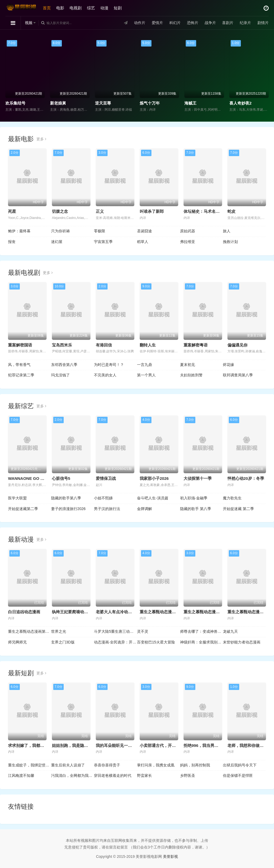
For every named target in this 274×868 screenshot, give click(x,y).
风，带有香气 (19, 365)
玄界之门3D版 (63, 642)
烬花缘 (229, 365)
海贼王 (190, 103)
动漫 (104, 8)
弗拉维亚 (188, 242)
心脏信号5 (61, 478)
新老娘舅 (58, 103)
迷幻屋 (57, 242)
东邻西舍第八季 (64, 365)
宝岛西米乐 (62, 345)
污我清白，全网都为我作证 (73, 776)
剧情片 (263, 23)
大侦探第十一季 (198, 478)
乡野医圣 (188, 776)
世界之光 (59, 631)
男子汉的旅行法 (107, 509)
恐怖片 (192, 23)
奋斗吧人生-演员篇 (153, 498)
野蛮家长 (144, 776)
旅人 (227, 231)
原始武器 (188, 231)
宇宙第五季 (103, 242)
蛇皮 (231, 211)
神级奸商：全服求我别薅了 (202, 642)
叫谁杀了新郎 (152, 211)
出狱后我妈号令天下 (240, 765)
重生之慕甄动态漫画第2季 (30, 631)
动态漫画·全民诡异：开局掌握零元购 (115, 642)
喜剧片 (228, 23)
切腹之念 (60, 211)
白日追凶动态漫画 (24, 612)
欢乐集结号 (15, 103)
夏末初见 (188, 365)
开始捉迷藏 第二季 (238, 509)
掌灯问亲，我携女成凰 (156, 765)
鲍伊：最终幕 (19, 231)
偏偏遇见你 (237, 345)
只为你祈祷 (60, 231)
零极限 (100, 231)
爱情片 (157, 23)
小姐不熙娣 (103, 498)
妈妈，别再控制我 (195, 765)
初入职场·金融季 (194, 498)
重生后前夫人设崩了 (68, 765)
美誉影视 (170, 857)
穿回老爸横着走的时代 (113, 776)
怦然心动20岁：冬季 (246, 478)
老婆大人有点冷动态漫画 (118, 612)
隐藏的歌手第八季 (66, 498)
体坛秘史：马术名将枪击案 (208, 211)
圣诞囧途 (144, 231)
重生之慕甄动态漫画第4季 (207, 612)
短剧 (118, 8)
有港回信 (104, 345)
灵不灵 (143, 631)
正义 (100, 211)
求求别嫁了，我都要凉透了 (32, 745)
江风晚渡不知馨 (21, 776)
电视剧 (76, 8)
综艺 (91, 8)
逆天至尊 (103, 103)
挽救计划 (230, 242)
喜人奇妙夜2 (240, 103)
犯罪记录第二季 (21, 375)
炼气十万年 (150, 103)
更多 (41, 139)
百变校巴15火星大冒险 (156, 642)
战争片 (210, 23)
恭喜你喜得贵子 (107, 765)
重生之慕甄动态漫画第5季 (163, 612)
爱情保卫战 (106, 478)
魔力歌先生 (232, 498)
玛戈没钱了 (60, 375)
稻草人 (143, 242)
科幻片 (175, 23)
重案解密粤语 (196, 345)
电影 (60, 8)
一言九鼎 (144, 365)
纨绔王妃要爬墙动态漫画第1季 (79, 612)
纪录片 (245, 23)
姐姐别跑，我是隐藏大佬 (74, 745)
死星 (12, 211)
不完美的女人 (105, 375)
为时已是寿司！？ (109, 365)
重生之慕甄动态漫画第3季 (251, 612)
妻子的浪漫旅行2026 (68, 509)
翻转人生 (148, 345)
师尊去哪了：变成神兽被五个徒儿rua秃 (202, 631)
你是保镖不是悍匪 (238, 776)
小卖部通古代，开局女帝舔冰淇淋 (170, 745)
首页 (47, 8)
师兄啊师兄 (17, 642)
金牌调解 (144, 509)
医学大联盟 (17, 498)
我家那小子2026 (154, 478)
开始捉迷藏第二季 (23, 509)
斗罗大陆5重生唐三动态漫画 (115, 631)
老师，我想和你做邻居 (248, 745)
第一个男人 (146, 375)
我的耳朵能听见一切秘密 (118, 745)
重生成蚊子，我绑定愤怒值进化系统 (30, 765)
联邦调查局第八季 (238, 375)
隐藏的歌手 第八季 (196, 509)
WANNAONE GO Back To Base (37, 478)
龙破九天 (230, 631)
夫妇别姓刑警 (191, 375)
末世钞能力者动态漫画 (242, 642)
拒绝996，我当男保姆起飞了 (209, 745)
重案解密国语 (20, 345)
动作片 (140, 23)
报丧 (12, 242)
